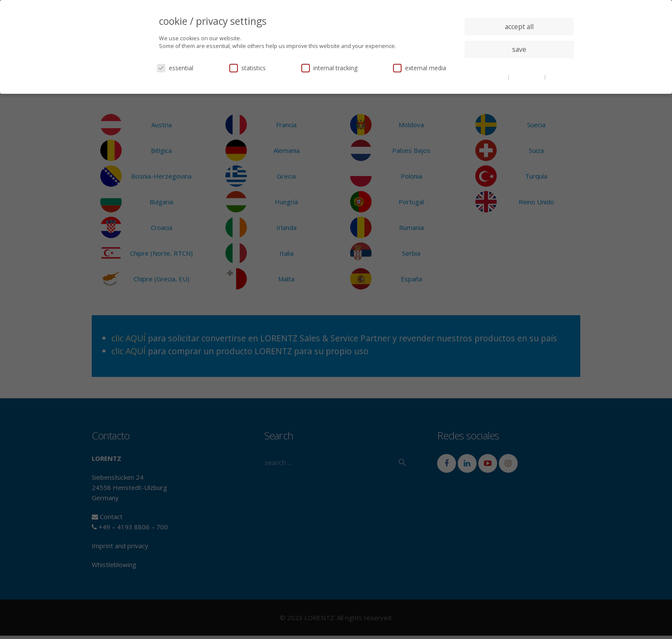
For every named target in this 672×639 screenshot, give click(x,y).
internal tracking (329, 68)
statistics (247, 68)
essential (175, 68)
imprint (556, 77)
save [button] (519, 49)
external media (420, 68)
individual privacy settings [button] (519, 66)
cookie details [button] (490, 77)
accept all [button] (519, 27)
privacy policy (527, 77)
